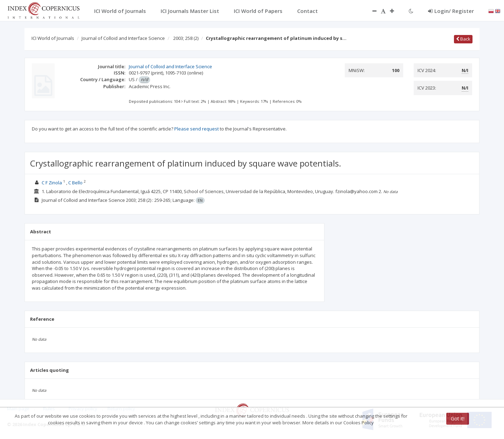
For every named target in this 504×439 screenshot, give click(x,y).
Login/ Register (451, 11)
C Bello (75, 183)
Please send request (197, 129)
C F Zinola (52, 183)
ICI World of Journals (53, 38)
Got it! (458, 419)
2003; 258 (186, 38)
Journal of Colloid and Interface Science (123, 38)
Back (463, 39)
